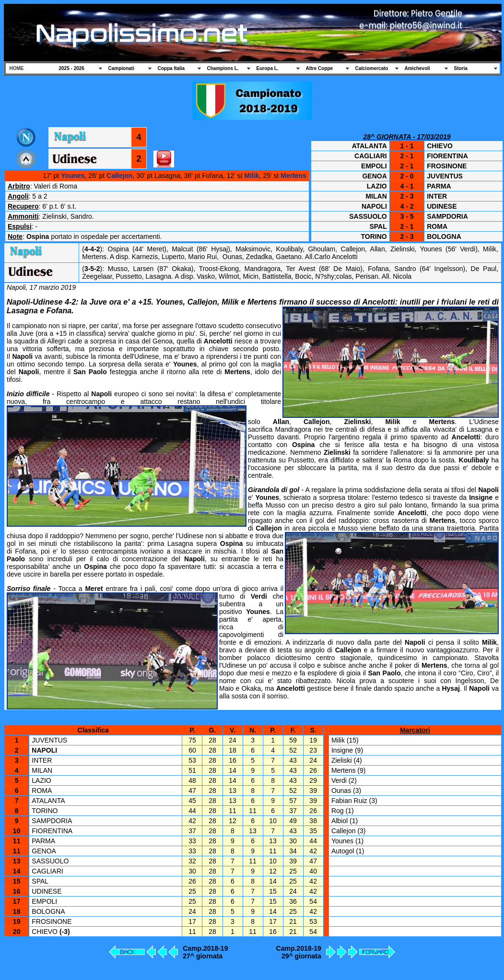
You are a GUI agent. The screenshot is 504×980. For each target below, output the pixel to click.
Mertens (293, 176)
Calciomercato (372, 68)
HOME (17, 68)
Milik (252, 176)
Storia (461, 68)
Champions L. (223, 68)
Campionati (121, 68)
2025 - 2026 (72, 68)
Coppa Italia (171, 68)
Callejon (119, 176)
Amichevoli (417, 68)
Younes (73, 176)
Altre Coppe (320, 68)
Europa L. (268, 68)
